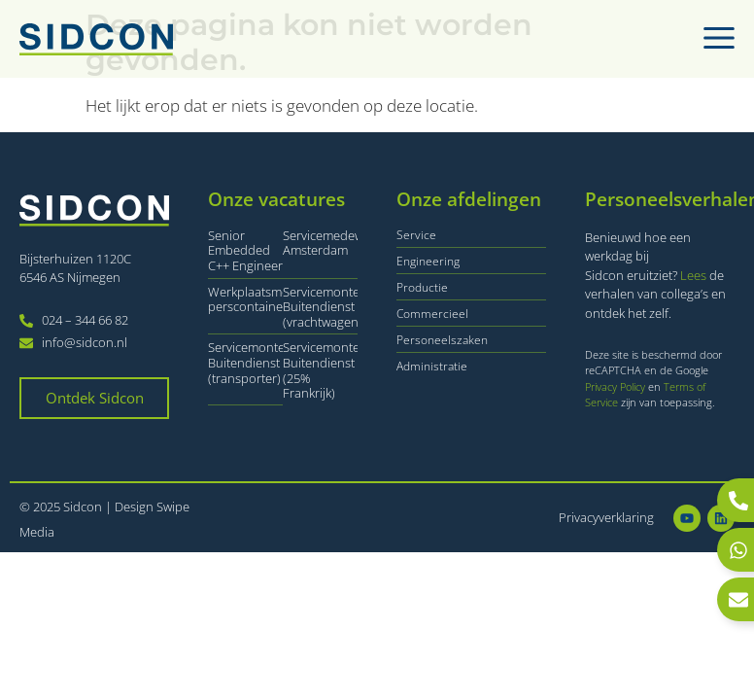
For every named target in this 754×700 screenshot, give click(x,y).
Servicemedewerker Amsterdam (338, 243)
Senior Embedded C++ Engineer (245, 250)
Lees (693, 275)
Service (416, 235)
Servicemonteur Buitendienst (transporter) (253, 362)
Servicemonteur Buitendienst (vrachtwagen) (327, 307)
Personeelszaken (442, 340)
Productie (422, 287)
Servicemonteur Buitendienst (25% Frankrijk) (327, 370)
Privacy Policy (617, 386)
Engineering (428, 261)
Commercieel (432, 314)
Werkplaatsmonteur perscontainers (264, 299)
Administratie (432, 366)
